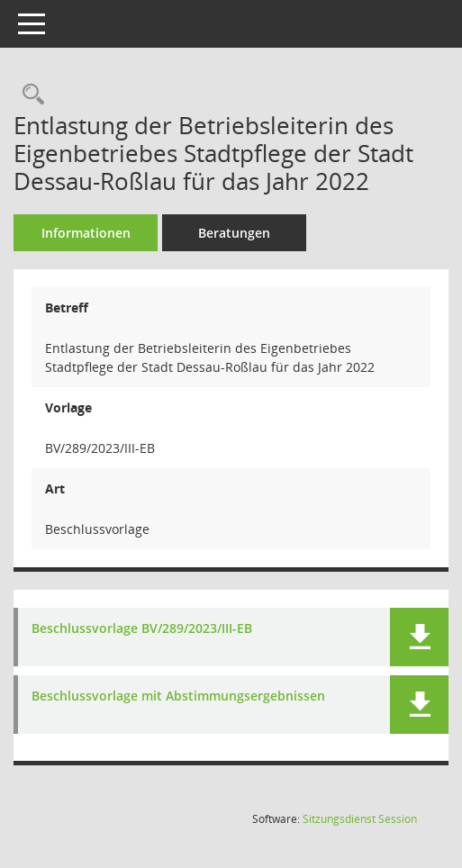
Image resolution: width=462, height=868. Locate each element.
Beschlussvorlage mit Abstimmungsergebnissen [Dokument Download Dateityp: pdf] (178, 696)
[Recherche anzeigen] (29, 95)
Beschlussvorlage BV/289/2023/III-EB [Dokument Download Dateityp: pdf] (142, 629)
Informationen (86, 233)
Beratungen (234, 233)
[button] (419, 637)
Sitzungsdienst (360, 819)
